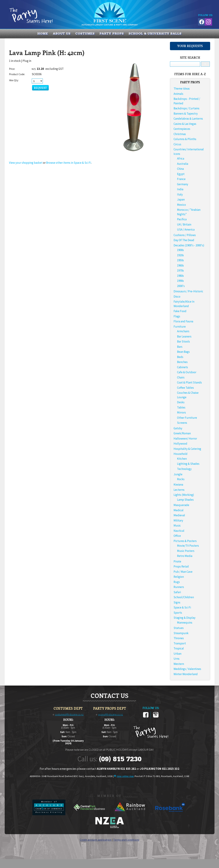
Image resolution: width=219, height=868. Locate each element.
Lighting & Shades (188, 464)
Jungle (178, 474)
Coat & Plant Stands (189, 382)
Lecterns (179, 490)
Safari (177, 592)
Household (181, 454)
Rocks (181, 479)
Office (177, 536)
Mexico (181, 205)
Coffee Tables (185, 388)
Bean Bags (183, 352)
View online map (125, 776)
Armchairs (183, 331)
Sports (178, 613)
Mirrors (181, 412)
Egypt (181, 174)
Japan (181, 199)
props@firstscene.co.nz (111, 714)
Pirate (177, 561)
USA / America (186, 229)
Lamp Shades (185, 500)
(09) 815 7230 (120, 759)
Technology (184, 469)
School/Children (184, 597)
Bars (180, 347)
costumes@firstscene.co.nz (69, 714)
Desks (181, 402)
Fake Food (180, 311)
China (180, 169)
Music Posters (186, 551)
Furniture (180, 327)
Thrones (179, 638)
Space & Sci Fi (182, 607)
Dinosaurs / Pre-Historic (188, 291)
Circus (177, 144)
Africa (181, 158)
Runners (179, 587)
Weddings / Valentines (187, 669)
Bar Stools (183, 341)
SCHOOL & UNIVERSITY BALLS (155, 34)
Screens (182, 423)
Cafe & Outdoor (187, 372)
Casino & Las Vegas (185, 124)
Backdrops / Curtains (186, 108)
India (180, 189)
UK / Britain (184, 224)
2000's (181, 286)
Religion (179, 577)
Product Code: (17, 74)
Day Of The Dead (184, 240)
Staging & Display (184, 618)
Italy (180, 194)
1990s (180, 281)
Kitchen (182, 459)
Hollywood (180, 444)
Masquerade (181, 505)
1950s (180, 260)
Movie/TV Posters (188, 546)
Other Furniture (187, 418)
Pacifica (182, 219)
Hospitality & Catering (187, 449)
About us (62, 34)
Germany (183, 184)
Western (179, 664)
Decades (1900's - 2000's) (189, 245)
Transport (180, 643)
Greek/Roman (182, 433)
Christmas (180, 134)
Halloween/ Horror (185, 439)
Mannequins (185, 623)
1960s (180, 265)
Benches (182, 362)
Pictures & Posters (185, 541)
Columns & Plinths (185, 139)
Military (178, 520)
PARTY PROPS (112, 34)
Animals (178, 94)
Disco (177, 297)
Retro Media (185, 556)
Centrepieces (182, 129)
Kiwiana (178, 485)
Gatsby (178, 428)
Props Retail (181, 566)
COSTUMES (85, 34)
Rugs (177, 582)
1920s (180, 255)
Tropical (179, 648)
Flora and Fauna (183, 321)
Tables (181, 407)
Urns (177, 659)
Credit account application (96, 840)
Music (177, 525)
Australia (183, 164)
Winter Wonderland (186, 674)
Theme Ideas (182, 89)
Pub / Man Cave (183, 572)
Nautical (179, 531)
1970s (180, 270)
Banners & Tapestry (186, 114)
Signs (177, 602)
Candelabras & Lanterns (188, 119)
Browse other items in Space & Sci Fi (69, 163)
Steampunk (181, 633)
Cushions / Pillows (185, 235)
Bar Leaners (184, 336)
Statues (179, 628)
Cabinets (182, 367)
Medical (179, 510)
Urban (177, 654)
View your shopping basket (26, 163)
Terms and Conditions (126, 840)
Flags (177, 316)
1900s (180, 250)
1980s (180, 276)
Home (43, 34)
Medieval (179, 515)
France (181, 179)
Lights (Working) (184, 495)
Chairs (181, 377)
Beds (180, 357)
